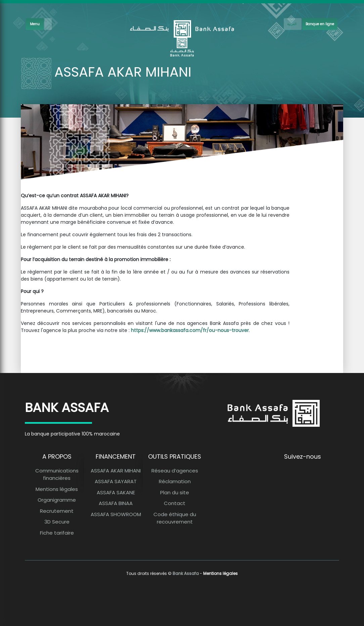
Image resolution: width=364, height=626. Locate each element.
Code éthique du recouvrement (175, 518)
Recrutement (57, 511)
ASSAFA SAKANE (116, 492)
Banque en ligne (320, 24)
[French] (293, 24)
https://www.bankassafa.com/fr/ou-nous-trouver (190, 330)
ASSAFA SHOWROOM (116, 514)
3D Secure (57, 522)
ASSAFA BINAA (116, 503)
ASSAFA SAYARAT (116, 481)
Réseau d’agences (175, 471)
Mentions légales (57, 489)
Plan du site (175, 492)
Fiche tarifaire (57, 533)
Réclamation (175, 481)
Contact (175, 503)
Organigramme (57, 500)
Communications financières (57, 474)
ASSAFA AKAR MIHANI (116, 471)
